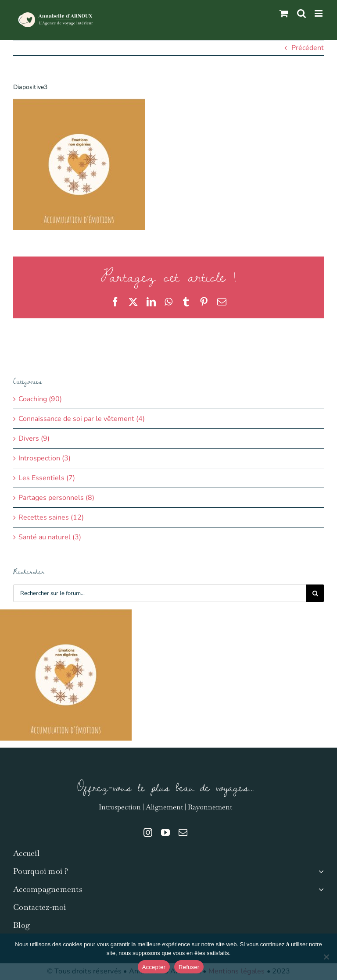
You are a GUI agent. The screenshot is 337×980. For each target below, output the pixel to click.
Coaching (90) (40, 399)
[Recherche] (315, 593)
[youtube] (165, 833)
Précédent (308, 48)
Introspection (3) (45, 458)
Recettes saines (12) (51, 517)
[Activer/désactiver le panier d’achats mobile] (284, 13)
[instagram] (148, 833)
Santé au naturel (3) (50, 537)
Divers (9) (34, 438)
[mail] (183, 833)
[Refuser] (326, 957)
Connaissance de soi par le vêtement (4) (82, 419)
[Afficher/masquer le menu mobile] (319, 13)
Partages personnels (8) (56, 498)
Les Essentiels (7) (47, 478)
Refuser (189, 967)
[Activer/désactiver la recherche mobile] (301, 13)
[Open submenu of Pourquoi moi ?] (319, 871)
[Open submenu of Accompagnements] (319, 889)
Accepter (154, 967)
